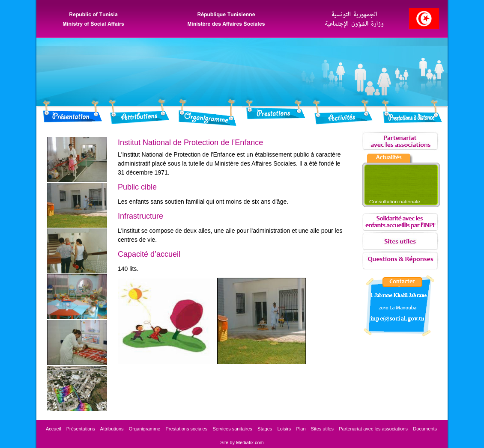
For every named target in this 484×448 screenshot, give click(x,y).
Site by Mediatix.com (242, 442)
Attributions (112, 429)
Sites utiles (322, 429)
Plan (301, 429)
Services (232, 429)
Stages (265, 429)
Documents (426, 429)
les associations (373, 429)
